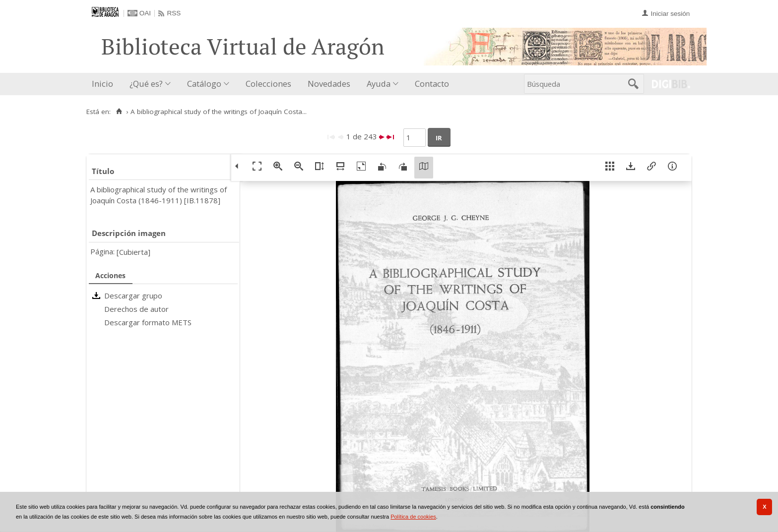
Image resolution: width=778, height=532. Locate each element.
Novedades (329, 84)
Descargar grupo (133, 296)
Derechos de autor (136, 309)
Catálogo (204, 84)
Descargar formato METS (148, 322)
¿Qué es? (146, 84)
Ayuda (379, 84)
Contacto (432, 84)
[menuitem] (105, 84)
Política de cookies (413, 517)
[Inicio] (119, 112)
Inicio (102, 84)
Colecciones (268, 84)
